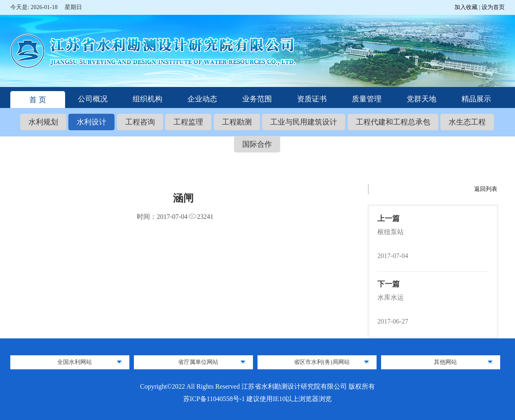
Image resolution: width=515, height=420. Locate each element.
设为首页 (493, 7)
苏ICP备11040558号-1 (215, 399)
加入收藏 (467, 7)
